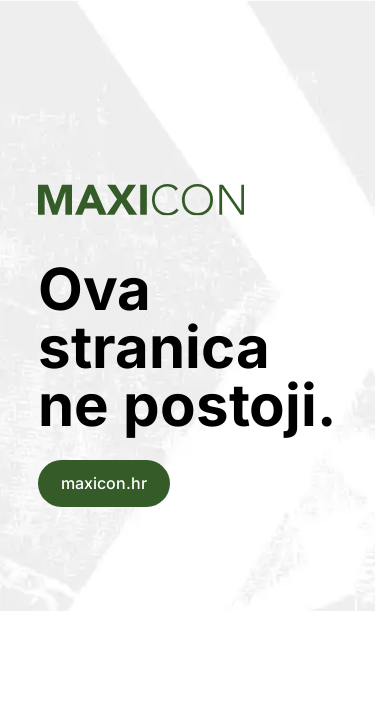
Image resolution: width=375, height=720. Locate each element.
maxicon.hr (104, 483)
